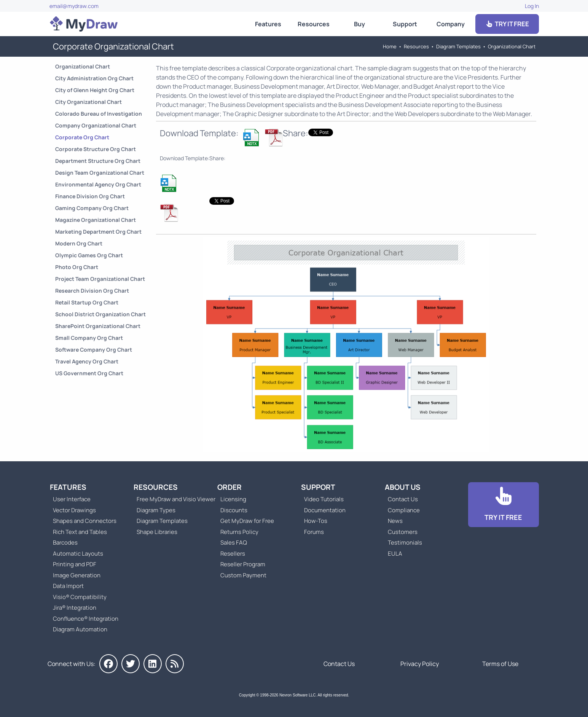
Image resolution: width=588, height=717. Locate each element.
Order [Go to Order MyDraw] (229, 487)
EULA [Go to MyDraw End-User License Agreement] (395, 554)
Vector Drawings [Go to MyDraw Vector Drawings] (74, 510)
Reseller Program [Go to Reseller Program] (243, 564)
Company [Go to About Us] (451, 24)
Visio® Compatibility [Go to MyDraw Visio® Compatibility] (80, 597)
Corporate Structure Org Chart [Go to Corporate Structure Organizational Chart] (96, 149)
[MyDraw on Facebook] (108, 664)
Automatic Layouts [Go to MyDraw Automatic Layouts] (78, 554)
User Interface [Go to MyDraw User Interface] (72, 499)
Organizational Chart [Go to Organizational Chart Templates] (512, 46)
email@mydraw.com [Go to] (74, 6)
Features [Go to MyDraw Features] (268, 24)
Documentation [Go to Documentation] (325, 510)
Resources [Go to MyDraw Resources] (314, 24)
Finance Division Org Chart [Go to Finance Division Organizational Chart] (90, 196)
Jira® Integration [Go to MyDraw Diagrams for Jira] (75, 608)
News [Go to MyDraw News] (395, 521)
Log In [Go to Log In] (532, 6)
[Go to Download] (504, 505)
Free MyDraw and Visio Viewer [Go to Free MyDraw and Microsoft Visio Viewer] (173, 499)
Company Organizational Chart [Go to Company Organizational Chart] (96, 125)
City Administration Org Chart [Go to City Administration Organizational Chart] (94, 78)
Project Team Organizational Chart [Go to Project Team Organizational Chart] (100, 279)
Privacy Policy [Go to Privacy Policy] (420, 664)
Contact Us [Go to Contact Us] (403, 499)
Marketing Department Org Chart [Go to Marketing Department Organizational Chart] (98, 232)
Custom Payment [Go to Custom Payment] (243, 575)
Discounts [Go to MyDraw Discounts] (234, 510)
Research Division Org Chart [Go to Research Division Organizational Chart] (92, 291)
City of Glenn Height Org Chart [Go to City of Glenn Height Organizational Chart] (95, 90)
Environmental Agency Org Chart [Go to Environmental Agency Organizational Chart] (98, 184)
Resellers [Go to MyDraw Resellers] (233, 554)
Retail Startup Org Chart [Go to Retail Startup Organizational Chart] (87, 302)
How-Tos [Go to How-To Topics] (316, 521)
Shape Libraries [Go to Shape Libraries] (157, 532)
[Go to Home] (84, 24)
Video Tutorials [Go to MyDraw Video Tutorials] (324, 499)
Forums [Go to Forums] (314, 532)
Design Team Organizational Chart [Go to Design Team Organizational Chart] (100, 173)
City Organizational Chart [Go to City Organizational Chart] (88, 102)
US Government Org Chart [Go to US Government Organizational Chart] (89, 373)
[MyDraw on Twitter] (131, 664)
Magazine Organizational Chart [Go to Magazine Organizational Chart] (96, 220)
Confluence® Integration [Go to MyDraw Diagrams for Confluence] (86, 619)
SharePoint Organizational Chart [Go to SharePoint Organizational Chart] (98, 326)
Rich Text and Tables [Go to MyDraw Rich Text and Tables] (80, 532)
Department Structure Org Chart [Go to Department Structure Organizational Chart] (98, 161)
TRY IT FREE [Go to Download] (507, 24)
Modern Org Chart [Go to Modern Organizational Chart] (79, 243)
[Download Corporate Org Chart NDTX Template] (252, 137)
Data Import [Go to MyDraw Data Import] (68, 586)
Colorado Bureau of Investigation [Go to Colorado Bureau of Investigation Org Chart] (99, 114)
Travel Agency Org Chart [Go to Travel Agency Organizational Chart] (87, 361)
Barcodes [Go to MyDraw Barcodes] (65, 543)
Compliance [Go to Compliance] (404, 510)
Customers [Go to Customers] (403, 532)
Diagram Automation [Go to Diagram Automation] (80, 629)
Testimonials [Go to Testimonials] (405, 543)
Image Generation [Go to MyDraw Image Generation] (77, 575)
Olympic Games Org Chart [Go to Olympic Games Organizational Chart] (89, 255)
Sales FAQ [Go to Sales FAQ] (234, 543)
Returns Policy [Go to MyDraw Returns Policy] (239, 532)
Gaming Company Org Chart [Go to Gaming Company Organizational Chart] (92, 208)
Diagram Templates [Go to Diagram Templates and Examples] (458, 46)
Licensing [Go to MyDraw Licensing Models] (233, 499)
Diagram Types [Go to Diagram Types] (156, 510)
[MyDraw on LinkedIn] (153, 664)
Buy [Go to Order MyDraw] (359, 24)
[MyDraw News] (175, 664)
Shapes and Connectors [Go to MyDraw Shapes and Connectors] (85, 521)
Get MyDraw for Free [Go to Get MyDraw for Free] (247, 521)
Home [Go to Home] (390, 46)
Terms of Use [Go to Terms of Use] (500, 664)
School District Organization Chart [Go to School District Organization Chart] (100, 314)
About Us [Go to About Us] (403, 487)
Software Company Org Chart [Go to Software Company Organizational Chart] (94, 350)
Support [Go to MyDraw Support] (405, 24)
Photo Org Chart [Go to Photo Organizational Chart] (77, 267)
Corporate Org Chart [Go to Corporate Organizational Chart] (82, 137)
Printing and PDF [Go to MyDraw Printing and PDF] (75, 564)
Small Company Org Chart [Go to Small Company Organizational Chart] (89, 338)
